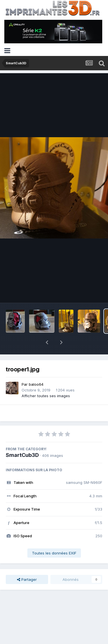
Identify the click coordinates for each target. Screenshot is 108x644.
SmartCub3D (22, 440)
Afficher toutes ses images (46, 381)
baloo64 (36, 369)
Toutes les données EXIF (54, 538)
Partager (27, 565)
